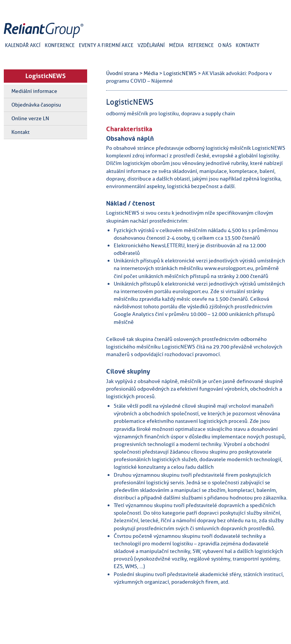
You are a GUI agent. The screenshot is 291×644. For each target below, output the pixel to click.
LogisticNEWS (45, 76)
